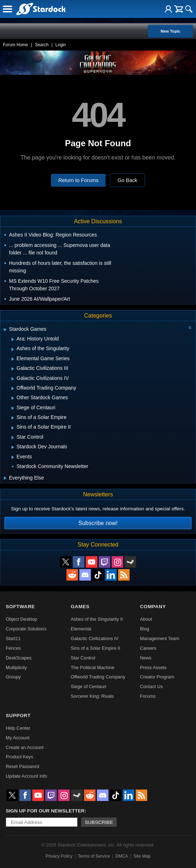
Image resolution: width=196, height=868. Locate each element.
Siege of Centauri (88, 686)
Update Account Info (26, 776)
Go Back (127, 180)
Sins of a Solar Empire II (95, 648)
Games (80, 607)
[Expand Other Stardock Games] (13, 398)
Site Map (142, 856)
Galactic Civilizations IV (95, 638)
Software (20, 607)
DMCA (122, 856)
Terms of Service (94, 856)
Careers (148, 648)
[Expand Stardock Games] (5, 330)
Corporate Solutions (26, 629)
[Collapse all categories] (190, 328)
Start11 (13, 638)
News (146, 658)
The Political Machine (93, 667)
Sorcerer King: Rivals (92, 696)
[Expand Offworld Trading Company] (13, 388)
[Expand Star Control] (13, 438)
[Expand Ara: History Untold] (13, 339)
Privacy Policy (59, 856)
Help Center (18, 728)
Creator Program (157, 677)
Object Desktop (22, 619)
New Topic (170, 31)
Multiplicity (16, 667)
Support (18, 716)
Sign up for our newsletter (45, 811)
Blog (145, 629)
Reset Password (22, 766)
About (146, 619)
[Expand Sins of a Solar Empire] (13, 418)
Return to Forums (78, 180)
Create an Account (25, 747)
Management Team (160, 638)
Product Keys (19, 757)
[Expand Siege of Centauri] (13, 408)
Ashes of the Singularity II (97, 619)
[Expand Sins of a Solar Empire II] (13, 428)
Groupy (13, 677)
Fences (13, 648)
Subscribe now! (98, 523)
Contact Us (151, 686)
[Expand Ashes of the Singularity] (13, 349)
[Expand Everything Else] (5, 478)
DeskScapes (19, 658)
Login (60, 45)
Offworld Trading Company (98, 677)
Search (42, 45)
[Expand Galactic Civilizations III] (13, 369)
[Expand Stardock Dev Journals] (13, 447)
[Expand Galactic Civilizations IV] (13, 379)
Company (153, 607)
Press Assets (153, 667)
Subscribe (99, 822)
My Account (18, 738)
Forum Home (15, 45)
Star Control (83, 658)
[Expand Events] (13, 457)
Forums (148, 696)
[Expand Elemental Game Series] (13, 359)
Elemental (81, 629)
